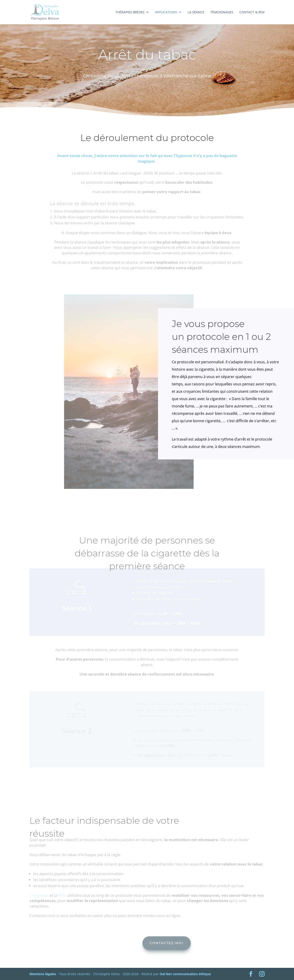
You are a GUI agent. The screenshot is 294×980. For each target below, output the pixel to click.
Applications (166, 12)
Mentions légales (43, 974)
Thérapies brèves (130, 12)
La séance (196, 12)
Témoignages (222, 12)
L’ (40, 895)
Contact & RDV (252, 12)
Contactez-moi (193, 943)
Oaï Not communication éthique (185, 974)
